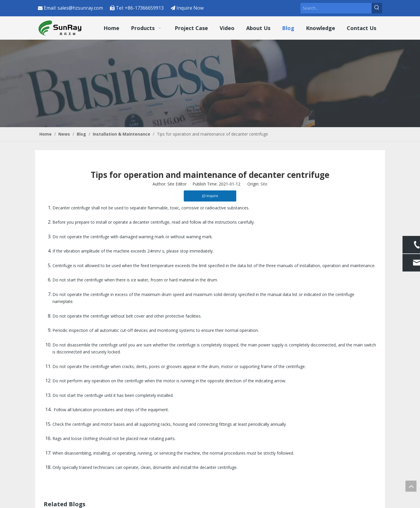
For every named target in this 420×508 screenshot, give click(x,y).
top (411, 486)
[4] (210, 83)
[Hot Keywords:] (377, 8)
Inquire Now (190, 8)
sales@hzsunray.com (80, 8)
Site (264, 184)
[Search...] (336, 8)
